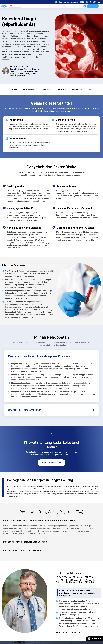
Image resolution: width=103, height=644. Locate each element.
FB (82, 2)
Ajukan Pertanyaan (51, 463)
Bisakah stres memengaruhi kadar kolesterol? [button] (51, 542)
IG (89, 2)
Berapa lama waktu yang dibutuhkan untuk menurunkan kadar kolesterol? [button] (51, 521)
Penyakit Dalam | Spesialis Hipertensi (25, 69)
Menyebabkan (29, 90)
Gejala (14, 90)
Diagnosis (45, 90)
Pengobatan (61, 90)
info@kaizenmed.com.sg (66, 2)
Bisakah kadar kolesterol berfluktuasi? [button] (51, 551)
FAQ (90, 90)
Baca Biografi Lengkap (68, 632)
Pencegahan (77, 90)
